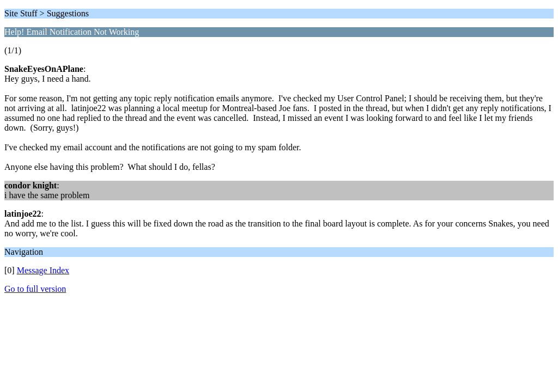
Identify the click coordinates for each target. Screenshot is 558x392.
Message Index (43, 270)
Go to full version (35, 289)
